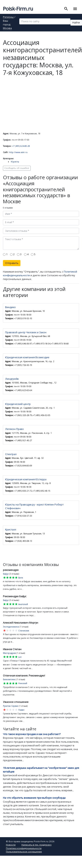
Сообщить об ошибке (17, 168)
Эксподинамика (11, 627)
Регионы (8, 17)
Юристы (15, 162)
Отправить (12, 263)
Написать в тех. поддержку (36, 845)
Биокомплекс (9, 679)
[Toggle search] (66, 9)
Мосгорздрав (9, 653)
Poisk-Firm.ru (18, 9)
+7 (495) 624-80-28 (21, 146)
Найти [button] (76, 22)
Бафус (6, 574)
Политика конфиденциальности (24, 848)
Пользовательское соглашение (24, 852)
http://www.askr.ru (18, 152)
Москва (7, 28)
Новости (11, 845)
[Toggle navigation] (75, 9)
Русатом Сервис (11, 706)
